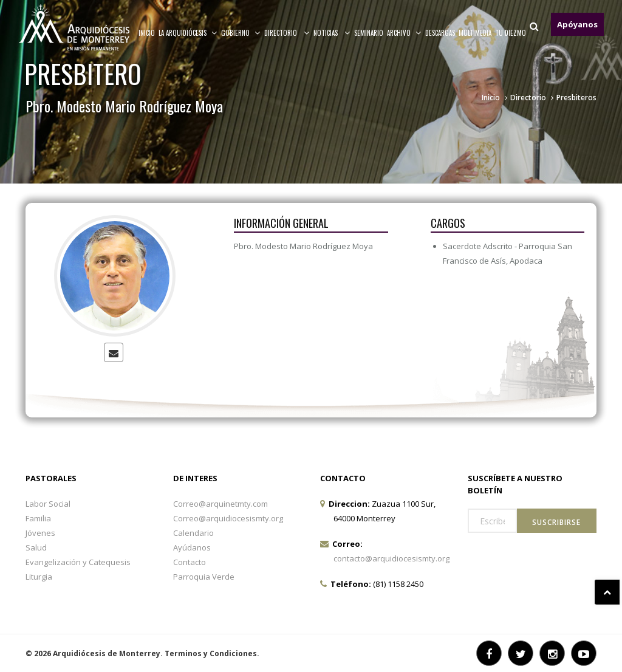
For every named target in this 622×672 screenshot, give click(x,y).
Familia (38, 518)
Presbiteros (576, 98)
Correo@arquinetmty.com (220, 504)
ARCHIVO (404, 33)
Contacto (190, 562)
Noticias (332, 33)
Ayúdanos (192, 547)
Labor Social (48, 504)
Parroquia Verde (204, 577)
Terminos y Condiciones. (212, 653)
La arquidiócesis (188, 33)
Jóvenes (40, 533)
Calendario (193, 533)
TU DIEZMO (511, 33)
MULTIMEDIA (475, 33)
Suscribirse (556, 522)
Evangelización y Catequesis (78, 562)
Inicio (147, 33)
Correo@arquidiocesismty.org (228, 518)
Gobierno (241, 33)
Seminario (369, 33)
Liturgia (39, 577)
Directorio (287, 33)
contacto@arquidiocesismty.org (391, 558)
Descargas (440, 33)
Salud (36, 547)
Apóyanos (577, 24)
